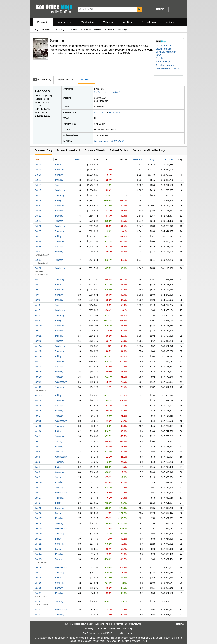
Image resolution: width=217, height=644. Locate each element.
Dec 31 (38, 593)
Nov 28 (38, 421)
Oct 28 (38, 247)
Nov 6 (38, 305)
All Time (128, 22)
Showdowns (149, 22)
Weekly (60, 30)
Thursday (60, 195)
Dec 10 (38, 482)
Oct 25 (38, 231)
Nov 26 (38, 411)
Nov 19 (38, 372)
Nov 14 (38, 346)
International (65, 22)
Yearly (97, 30)
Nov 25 (38, 406)
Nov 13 (38, 341)
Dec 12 (38, 493)
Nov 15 (38, 351)
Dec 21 (38, 539)
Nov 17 (38, 361)
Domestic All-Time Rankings (149, 150)
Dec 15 (38, 508)
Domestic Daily (44, 150)
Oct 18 (38, 195)
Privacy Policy (98, 641)
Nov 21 (38, 382)
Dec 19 (38, 528)
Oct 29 (38, 252)
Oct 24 (38, 226)
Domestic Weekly (95, 150)
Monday (59, 180)
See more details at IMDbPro (109, 141)
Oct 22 (38, 216)
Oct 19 (38, 200)
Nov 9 (38, 320)
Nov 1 (38, 279)
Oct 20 (38, 206)
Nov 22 (38, 387)
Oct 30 (38, 260)
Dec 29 (38, 583)
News (158, 55)
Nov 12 (38, 336)
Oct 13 (38, 170)
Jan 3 (37, 615)
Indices (170, 22)
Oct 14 (38, 175)
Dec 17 (38, 518)
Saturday (60, 170)
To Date (169, 159)
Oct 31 (38, 268)
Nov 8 (38, 315)
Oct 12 (38, 165)
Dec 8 (38, 472)
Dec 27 (38, 573)
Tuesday (59, 185)
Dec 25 (38, 559)
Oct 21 (38, 211)
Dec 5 (38, 457)
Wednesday (61, 190)
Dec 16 (38, 513)
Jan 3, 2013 (114, 112)
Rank (77, 159)
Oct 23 (38, 221)
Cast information (164, 46)
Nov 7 (38, 310)
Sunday (59, 175)
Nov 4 (38, 295)
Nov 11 (38, 331)
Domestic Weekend (69, 150)
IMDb (121, 633)
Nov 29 (38, 426)
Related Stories (119, 150)
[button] (165, 61)
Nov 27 (38, 416)
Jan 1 (37, 601)
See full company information (107, 92)
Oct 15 (38, 180)
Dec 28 (38, 578)
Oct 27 (38, 241)
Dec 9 (38, 477)
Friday (58, 165)
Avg (152, 159)
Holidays (123, 30)
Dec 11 (38, 488)
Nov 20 (38, 377)
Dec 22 (38, 544)
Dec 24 (38, 554)
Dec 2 (38, 441)
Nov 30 (38, 431)
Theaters (137, 159)
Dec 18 (38, 523)
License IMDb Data (117, 628)
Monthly (72, 30)
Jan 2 (37, 610)
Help (130, 628)
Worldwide (87, 22)
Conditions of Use (78, 641)
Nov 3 (38, 290)
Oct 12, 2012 (100, 112)
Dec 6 (38, 462)
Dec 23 (38, 549)
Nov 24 (38, 400)
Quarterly (85, 30)
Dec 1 (38, 436)
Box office (160, 58)
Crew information (164, 49)
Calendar (108, 22)
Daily (35, 30)
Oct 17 (38, 190)
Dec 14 (38, 503)
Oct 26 (38, 236)
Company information (166, 52)
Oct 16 (38, 185)
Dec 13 (38, 498)
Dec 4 (38, 452)
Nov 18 (38, 367)
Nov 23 (38, 395)
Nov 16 (38, 356)
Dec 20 (38, 534)
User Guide (100, 628)
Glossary (89, 628)
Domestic (43, 22)
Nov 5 (38, 300)
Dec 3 (38, 447)
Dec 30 (38, 588)
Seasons (109, 30)
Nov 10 (38, 326)
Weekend (47, 30)
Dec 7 (38, 467)
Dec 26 (38, 567)
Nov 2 (38, 285)
